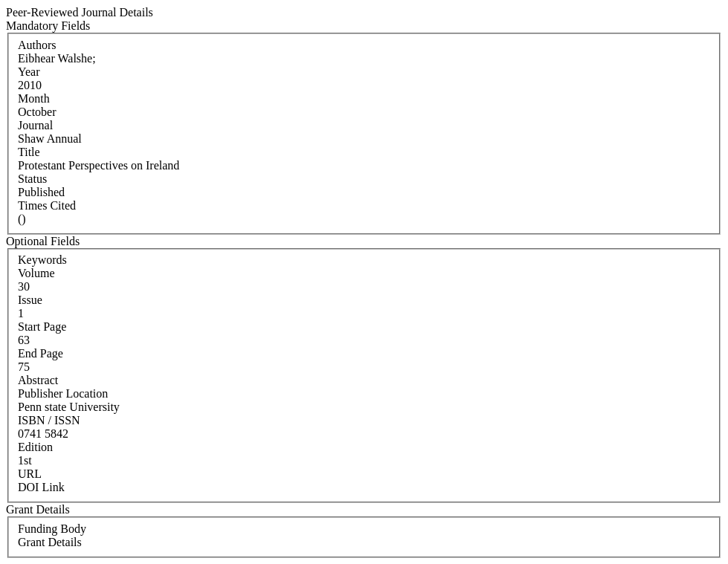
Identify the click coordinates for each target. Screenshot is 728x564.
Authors (37, 45)
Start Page (42, 327)
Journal (35, 125)
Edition (35, 447)
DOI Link (41, 487)
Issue (30, 300)
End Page (41, 353)
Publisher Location (63, 393)
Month (34, 98)
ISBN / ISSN (49, 420)
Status (32, 179)
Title (29, 152)
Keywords (42, 260)
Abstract (38, 380)
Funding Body (52, 529)
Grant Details (50, 542)
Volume (36, 273)
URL (30, 474)
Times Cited (47, 205)
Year (29, 72)
